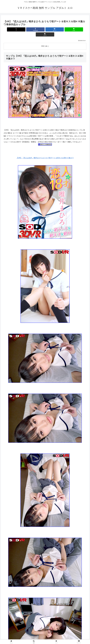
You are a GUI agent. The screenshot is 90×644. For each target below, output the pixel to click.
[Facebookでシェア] (31, 29)
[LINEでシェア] (59, 29)
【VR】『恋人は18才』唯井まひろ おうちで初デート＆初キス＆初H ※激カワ (45, 153)
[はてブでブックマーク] (45, 29)
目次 (43, 41)
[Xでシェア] (17, 29)
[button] (73, 29)
